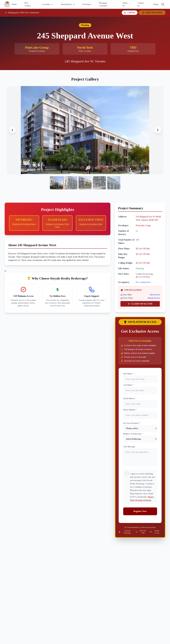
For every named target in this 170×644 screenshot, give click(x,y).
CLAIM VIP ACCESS (140, 304)
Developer (87, 4)
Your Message (129, 447)
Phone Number (130, 410)
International (68, 4)
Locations (48, 4)
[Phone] (140, 415)
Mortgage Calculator (103, 4)
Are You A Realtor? (132, 423)
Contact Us (141, 4)
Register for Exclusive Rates (24, 224)
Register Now (140, 511)
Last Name (128, 385)
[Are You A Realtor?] (140, 428)
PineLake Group (143, 225)
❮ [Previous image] (12, 130)
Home (14, 4)
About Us (125, 4)
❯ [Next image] (158, 130)
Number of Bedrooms (133, 434)
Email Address (130, 398)
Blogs (156, 4)
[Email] (140, 404)
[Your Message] (140, 457)
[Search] (163, 4)
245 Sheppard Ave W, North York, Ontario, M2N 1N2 (148, 218)
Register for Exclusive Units (91, 224)
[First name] (140, 379)
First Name (128, 374)
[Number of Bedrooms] (140, 439)
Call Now (130, 13)
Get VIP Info (143, 249)
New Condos (28, 4)
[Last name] (140, 390)
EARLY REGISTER (152, 13)
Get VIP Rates (143, 277)
